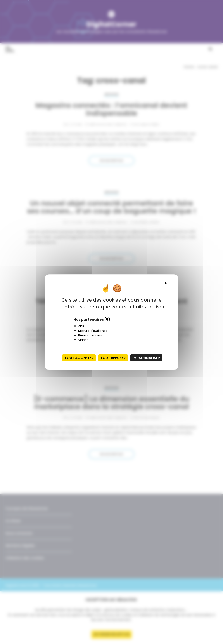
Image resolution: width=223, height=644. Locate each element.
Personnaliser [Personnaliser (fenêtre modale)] (146, 358)
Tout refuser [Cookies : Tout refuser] (113, 358)
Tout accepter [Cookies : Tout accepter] (79, 358)
